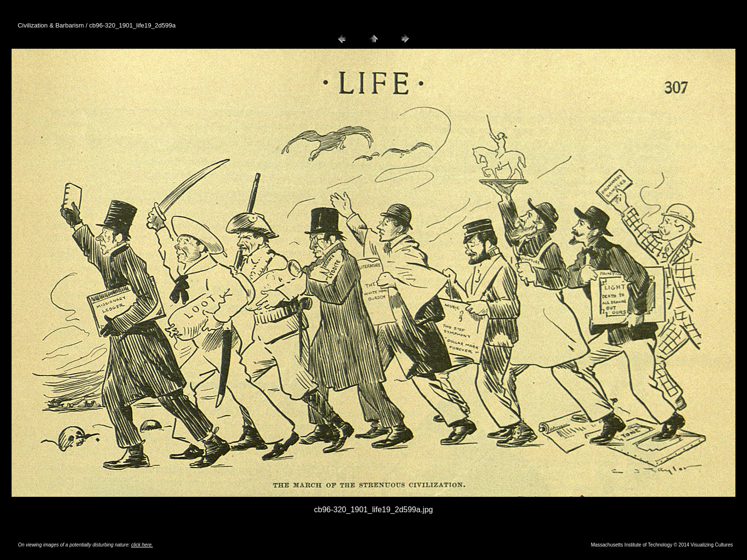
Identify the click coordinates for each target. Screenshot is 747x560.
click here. (142, 545)
